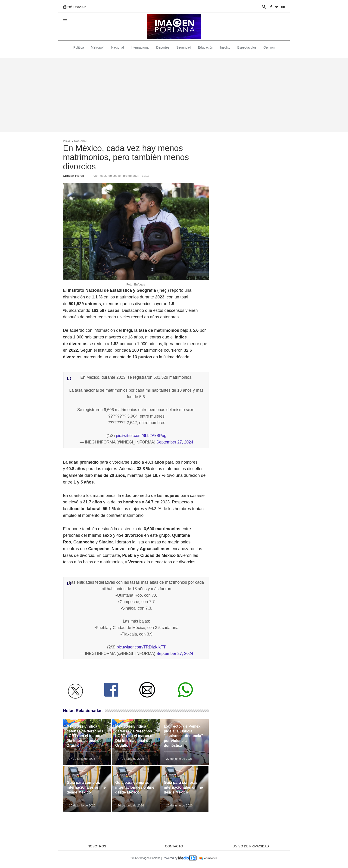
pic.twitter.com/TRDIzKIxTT (141, 647)
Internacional (140, 47)
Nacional (117, 47)
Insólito (225, 47)
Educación (206, 47)
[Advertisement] (174, 95)
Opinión (269, 47)
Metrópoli (98, 47)
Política (79, 47)
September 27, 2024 (175, 442)
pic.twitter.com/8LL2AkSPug (141, 436)
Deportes (163, 47)
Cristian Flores (73, 176)
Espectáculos (247, 47)
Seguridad (184, 47)
